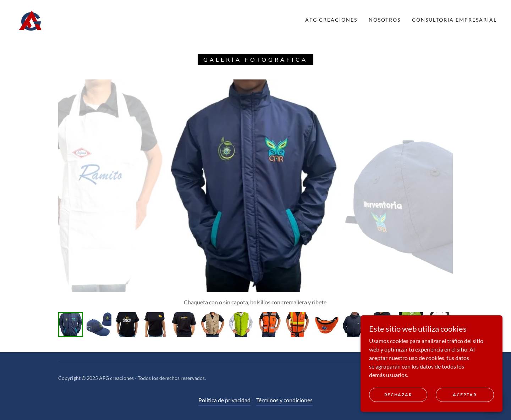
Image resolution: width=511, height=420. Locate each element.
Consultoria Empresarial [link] (454, 20)
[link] (31, 19)
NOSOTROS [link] (385, 20)
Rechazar (398, 395)
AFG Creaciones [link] (331, 20)
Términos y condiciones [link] (284, 400)
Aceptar (465, 395)
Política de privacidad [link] (224, 400)
